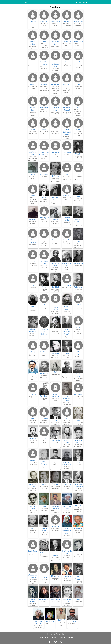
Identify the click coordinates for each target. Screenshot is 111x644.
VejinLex (70, 637)
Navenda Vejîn (43, 637)
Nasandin (53, 637)
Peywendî (62, 637)
